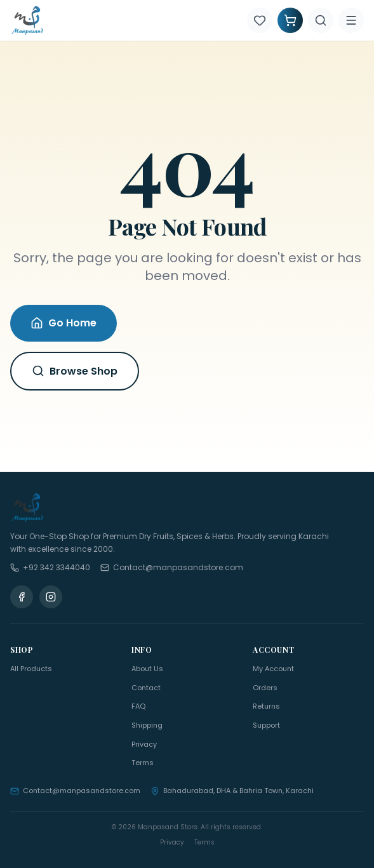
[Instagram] (51, 597)
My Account (273, 669)
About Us (147, 669)
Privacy (144, 744)
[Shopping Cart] (290, 20)
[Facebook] (22, 597)
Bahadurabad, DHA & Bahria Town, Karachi (232, 791)
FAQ (138, 706)
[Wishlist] (260, 20)
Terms (143, 763)
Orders (265, 688)
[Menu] (351, 20)
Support (266, 725)
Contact (146, 688)
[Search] (321, 20)
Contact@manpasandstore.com (75, 791)
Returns (266, 706)
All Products (31, 669)
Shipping (147, 725)
